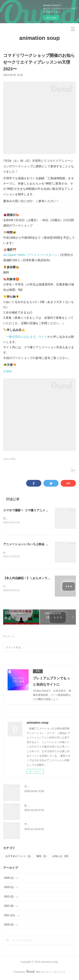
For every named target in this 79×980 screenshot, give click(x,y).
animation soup (39, 38)
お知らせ (60, 857)
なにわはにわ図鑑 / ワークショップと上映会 (49, 806)
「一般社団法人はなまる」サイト (25, 337)
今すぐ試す (51, 18)
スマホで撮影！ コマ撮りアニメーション (30, 510)
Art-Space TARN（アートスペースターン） (32, 255)
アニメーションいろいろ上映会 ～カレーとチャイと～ (39, 545)
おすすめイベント (18, 857)
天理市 (8, 371)
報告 (41, 857)
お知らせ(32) (9, 459)
